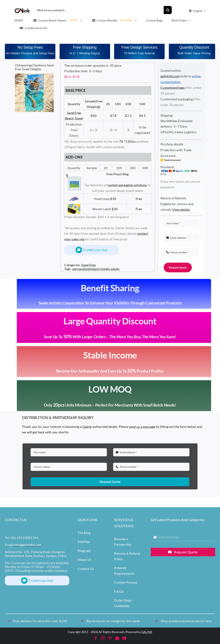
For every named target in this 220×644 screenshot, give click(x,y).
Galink (87, 427)
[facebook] (96, 638)
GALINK (147, 632)
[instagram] (103, 638)
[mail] (117, 638)
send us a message (142, 427)
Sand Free (89, 265)
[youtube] (124, 638)
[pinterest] (110, 638)
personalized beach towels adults (96, 269)
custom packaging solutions (127, 185)
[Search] (168, 10)
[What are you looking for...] (99, 10)
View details (181, 209)
